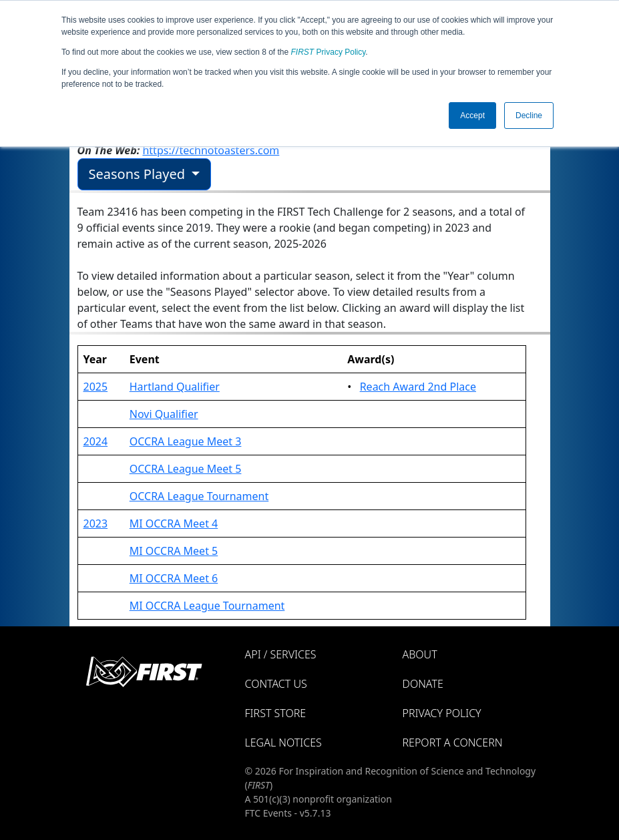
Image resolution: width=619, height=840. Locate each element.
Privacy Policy (329, 52)
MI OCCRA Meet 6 (174, 578)
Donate (423, 684)
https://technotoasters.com (211, 150)
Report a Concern (453, 743)
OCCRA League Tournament (199, 496)
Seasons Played (139, 174)
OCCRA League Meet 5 (186, 469)
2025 (96, 387)
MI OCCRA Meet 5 (174, 551)
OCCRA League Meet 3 (186, 441)
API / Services (281, 654)
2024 (96, 441)
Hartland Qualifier (175, 387)
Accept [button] (472, 116)
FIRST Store (276, 713)
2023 (96, 523)
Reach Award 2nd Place (418, 387)
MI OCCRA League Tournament (207, 606)
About (420, 654)
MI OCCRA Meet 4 (174, 523)
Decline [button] (529, 116)
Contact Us (276, 684)
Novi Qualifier (164, 414)
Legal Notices (283, 743)
